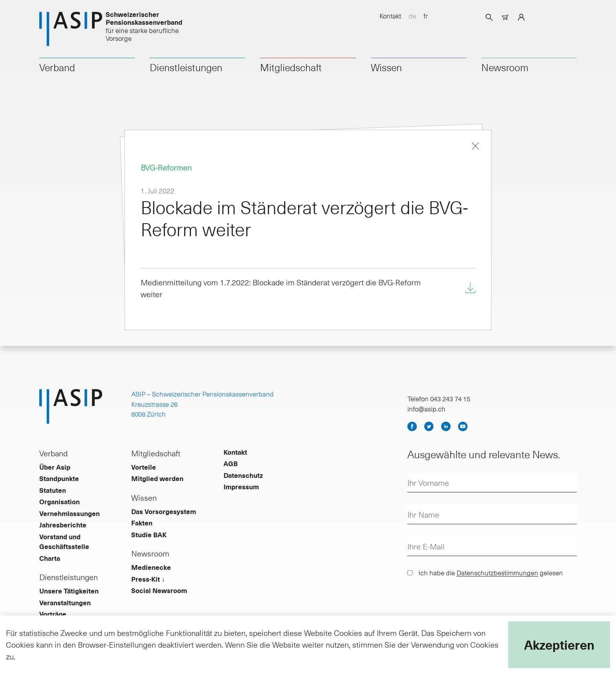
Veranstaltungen (65, 602)
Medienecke (151, 567)
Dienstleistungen (186, 67)
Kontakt (390, 16)
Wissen (386, 67)
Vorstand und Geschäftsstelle (64, 542)
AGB (231, 463)
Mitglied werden (157, 478)
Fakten (142, 523)
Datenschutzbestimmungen (497, 573)
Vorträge (53, 614)
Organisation (60, 501)
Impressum (241, 487)
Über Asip (55, 467)
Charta (50, 558)
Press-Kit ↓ (148, 579)
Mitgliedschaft (291, 67)
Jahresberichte (63, 525)
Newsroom (505, 67)
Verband (57, 67)
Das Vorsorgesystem (164, 511)
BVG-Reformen (166, 167)
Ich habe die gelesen (491, 573)
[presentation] (467, 601)
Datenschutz (243, 475)
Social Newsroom (159, 590)
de (412, 16)
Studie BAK (149, 534)
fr (426, 16)
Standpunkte (59, 478)
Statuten (53, 490)
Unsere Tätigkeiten (69, 591)
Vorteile (144, 467)
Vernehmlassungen (70, 513)
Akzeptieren (559, 645)
